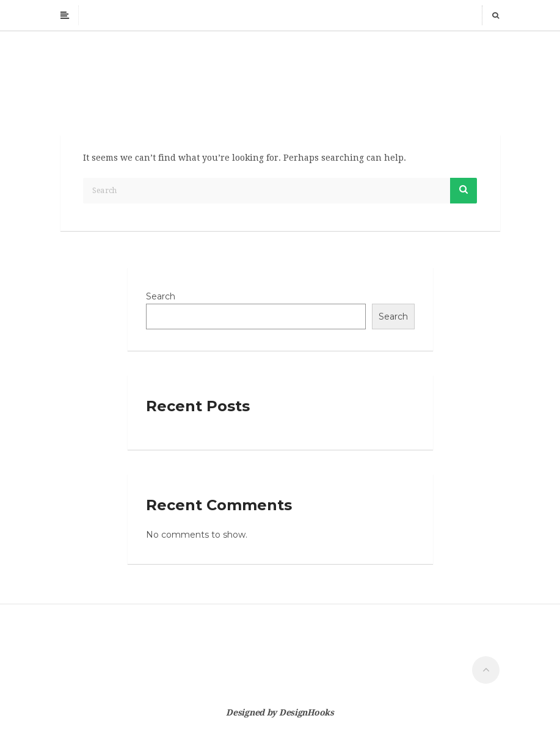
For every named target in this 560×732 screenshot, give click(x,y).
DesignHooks (307, 712)
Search (161, 296)
